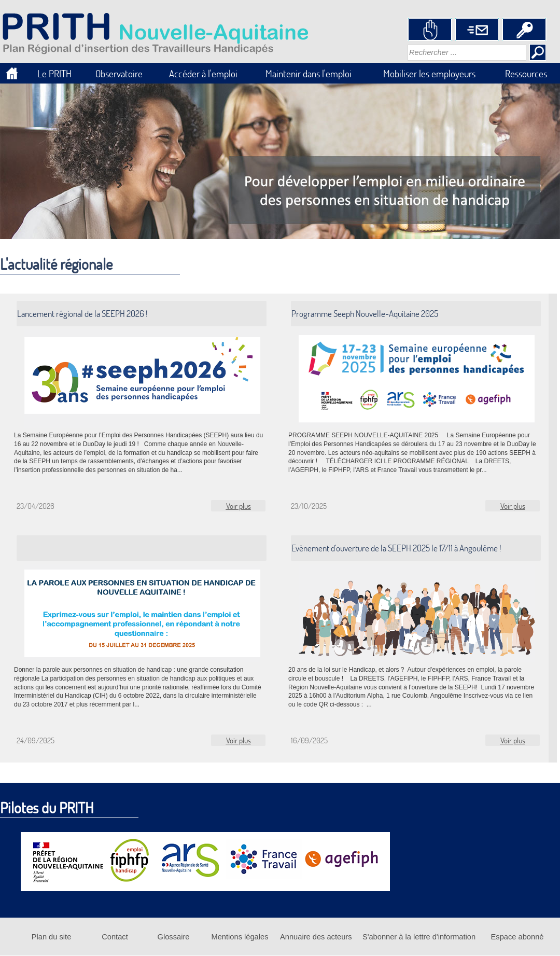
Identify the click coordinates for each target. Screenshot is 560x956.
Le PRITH (54, 73)
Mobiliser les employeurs (429, 73)
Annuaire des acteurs (316, 937)
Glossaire (174, 937)
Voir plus (239, 506)
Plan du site (52, 937)
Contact (115, 937)
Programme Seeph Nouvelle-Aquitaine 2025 (365, 314)
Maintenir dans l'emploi (309, 73)
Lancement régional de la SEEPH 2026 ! (82, 314)
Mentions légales (240, 937)
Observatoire (119, 73)
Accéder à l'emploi (203, 73)
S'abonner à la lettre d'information (419, 937)
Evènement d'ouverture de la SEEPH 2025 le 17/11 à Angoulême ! (396, 548)
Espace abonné (517, 937)
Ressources (526, 73)
